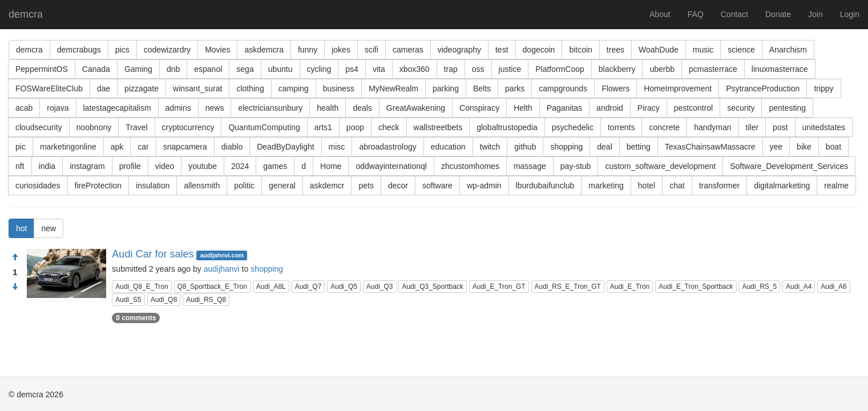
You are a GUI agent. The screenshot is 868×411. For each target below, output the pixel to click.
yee (776, 147)
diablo (232, 147)
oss (478, 69)
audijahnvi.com (222, 255)
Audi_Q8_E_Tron (142, 287)
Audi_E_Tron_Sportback (696, 287)
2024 (240, 166)
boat (833, 147)
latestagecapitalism (117, 108)
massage (530, 166)
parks (515, 88)
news (215, 108)
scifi (372, 50)
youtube (203, 166)
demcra (26, 14)
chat (677, 186)
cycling (319, 69)
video (165, 166)
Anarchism (788, 50)
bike (804, 147)
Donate (778, 14)
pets (366, 186)
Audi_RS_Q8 (206, 300)
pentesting (787, 108)
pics (122, 50)
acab (24, 108)
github (525, 147)
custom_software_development (660, 166)
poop (355, 127)
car (143, 147)
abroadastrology (387, 147)
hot (21, 228)
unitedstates (824, 127)
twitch (490, 147)
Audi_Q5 (344, 287)
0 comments (136, 318)
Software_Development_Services (789, 166)
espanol (208, 69)
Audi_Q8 (164, 300)
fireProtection (98, 186)
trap (451, 69)
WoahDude (659, 50)
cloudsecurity (39, 127)
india (47, 166)
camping (294, 88)
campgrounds (563, 88)
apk (117, 147)
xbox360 (415, 69)
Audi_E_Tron (630, 287)
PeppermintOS (42, 69)
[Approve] (15, 257)
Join (815, 14)
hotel (647, 186)
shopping (566, 147)
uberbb (662, 69)
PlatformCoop (560, 69)
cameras (408, 50)
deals (362, 108)
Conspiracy (479, 108)
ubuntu (280, 69)
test (502, 50)
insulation (153, 186)
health (328, 108)
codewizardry (167, 50)
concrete (664, 127)
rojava (58, 108)
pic (21, 147)
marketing (606, 186)
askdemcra (264, 50)
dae (104, 88)
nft (20, 166)
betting (639, 147)
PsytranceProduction (763, 88)
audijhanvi (222, 269)
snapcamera (185, 147)
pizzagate (142, 88)
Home (331, 166)
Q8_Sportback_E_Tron (212, 287)
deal (604, 147)
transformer (720, 186)
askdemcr (327, 186)
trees (615, 50)
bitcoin (580, 50)
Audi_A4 (799, 287)
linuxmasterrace (780, 69)
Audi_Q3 (380, 287)
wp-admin (484, 186)
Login (850, 14)
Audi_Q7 (308, 287)
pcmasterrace (713, 69)
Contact (734, 14)
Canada (96, 69)
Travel (136, 127)
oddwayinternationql (391, 166)
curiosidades (38, 186)
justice (510, 69)
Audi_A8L (271, 287)
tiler (752, 127)
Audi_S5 (128, 300)
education (448, 147)
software (437, 186)
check (389, 127)
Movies (217, 50)
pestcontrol (693, 108)
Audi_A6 (833, 287)
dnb (173, 69)
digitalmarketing (782, 186)
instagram (87, 166)
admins (178, 108)
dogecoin (539, 50)
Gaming (138, 69)
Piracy (649, 108)
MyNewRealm (393, 88)
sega (245, 69)
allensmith (202, 186)
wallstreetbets (438, 127)
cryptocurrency (188, 127)
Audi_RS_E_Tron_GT (568, 287)
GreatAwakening (416, 108)
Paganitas (564, 108)
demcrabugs (79, 50)
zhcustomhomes (470, 166)
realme (836, 186)
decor (398, 186)
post (780, 127)
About (660, 14)
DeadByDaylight (285, 147)
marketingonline (68, 147)
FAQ (696, 14)
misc (337, 147)
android (610, 108)
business (339, 88)
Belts (482, 88)
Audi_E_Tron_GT (499, 287)
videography (459, 50)
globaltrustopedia (507, 127)
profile (130, 166)
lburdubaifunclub (545, 186)
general (282, 186)
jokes (341, 50)
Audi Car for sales (153, 254)
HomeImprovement (678, 88)
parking (446, 88)
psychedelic (573, 127)
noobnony (94, 127)
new (49, 228)
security (741, 108)
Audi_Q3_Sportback (432, 287)
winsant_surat (197, 88)
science (741, 50)
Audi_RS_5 (759, 287)
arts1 (323, 127)
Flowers (615, 88)
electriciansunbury (270, 108)
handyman (712, 127)
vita (379, 69)
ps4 (352, 69)
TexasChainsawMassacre (710, 147)
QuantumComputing (264, 127)
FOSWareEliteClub (49, 88)
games (275, 166)
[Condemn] (15, 287)
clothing (250, 88)
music (703, 50)
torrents (621, 127)
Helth (523, 108)
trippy (823, 88)
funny (308, 50)
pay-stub (576, 166)
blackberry (617, 69)
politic (244, 186)
